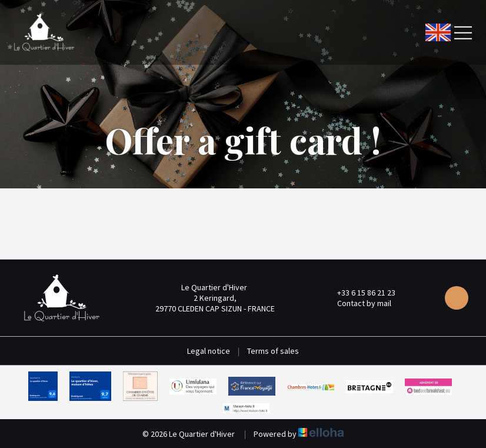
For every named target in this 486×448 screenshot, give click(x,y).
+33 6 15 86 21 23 (359, 293)
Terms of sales (273, 351)
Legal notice (209, 351)
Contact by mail (357, 303)
